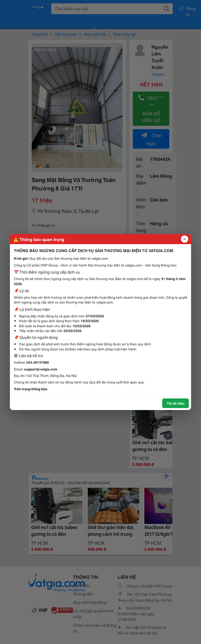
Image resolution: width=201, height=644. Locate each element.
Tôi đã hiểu (176, 403)
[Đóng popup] (185, 239)
